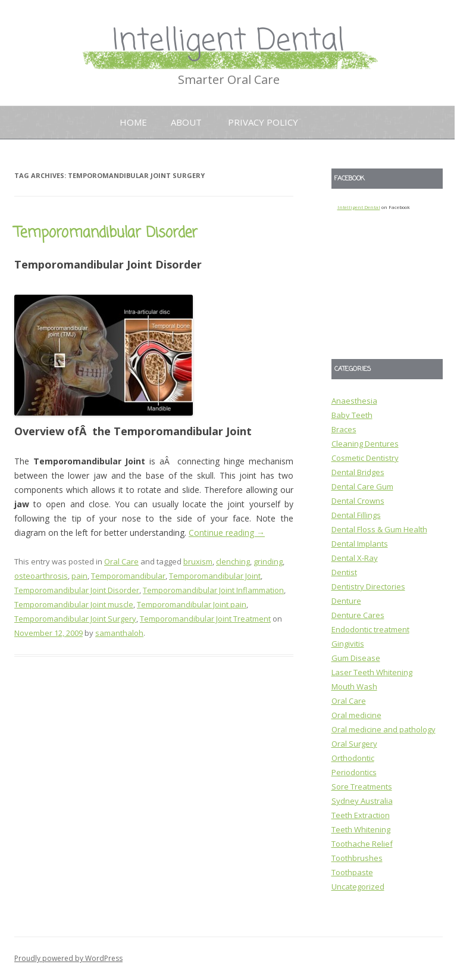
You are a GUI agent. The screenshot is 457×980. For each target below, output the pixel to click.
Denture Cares (358, 615)
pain (79, 576)
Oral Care (121, 561)
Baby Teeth (352, 415)
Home (133, 122)
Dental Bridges (358, 472)
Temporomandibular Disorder (106, 233)
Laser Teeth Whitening (372, 672)
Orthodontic (353, 758)
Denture (346, 601)
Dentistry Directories (368, 586)
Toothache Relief (362, 844)
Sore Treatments (362, 787)
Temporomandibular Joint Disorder (77, 590)
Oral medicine (356, 715)
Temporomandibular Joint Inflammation (213, 590)
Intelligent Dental (228, 41)
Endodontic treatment (370, 629)
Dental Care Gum (362, 486)
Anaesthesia (354, 401)
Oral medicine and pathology (384, 729)
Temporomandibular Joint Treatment (205, 619)
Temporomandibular (128, 576)
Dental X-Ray (355, 558)
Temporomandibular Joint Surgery (75, 619)
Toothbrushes (357, 858)
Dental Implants (360, 544)
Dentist (344, 572)
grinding (268, 561)
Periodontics (354, 772)
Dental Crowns (358, 501)
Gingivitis (348, 644)
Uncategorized (358, 887)
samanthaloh (119, 633)
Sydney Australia (362, 801)
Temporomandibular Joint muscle (74, 604)
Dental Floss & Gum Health (379, 529)
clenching (233, 561)
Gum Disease (356, 658)
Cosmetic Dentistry (365, 458)
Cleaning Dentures (365, 444)
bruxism (198, 561)
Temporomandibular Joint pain (192, 604)
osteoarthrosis (41, 576)
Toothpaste (352, 872)
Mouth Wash (354, 686)
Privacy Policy (263, 122)
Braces (344, 429)
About (186, 122)
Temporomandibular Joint (215, 576)
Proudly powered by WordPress (68, 958)
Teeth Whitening (361, 829)
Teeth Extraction (361, 815)
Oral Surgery (354, 744)
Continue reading (227, 533)
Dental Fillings (356, 515)
